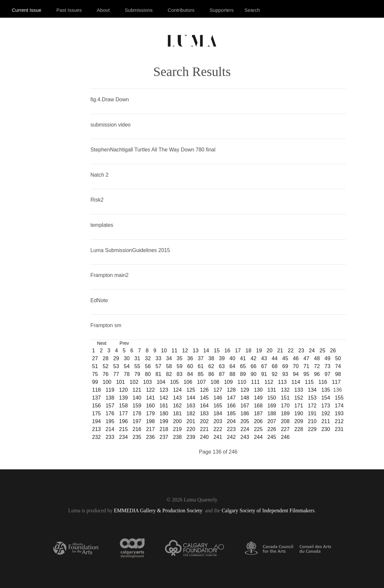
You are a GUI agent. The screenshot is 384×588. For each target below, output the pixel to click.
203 (218, 421)
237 (164, 437)
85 (201, 374)
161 (164, 406)
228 (299, 429)
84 (190, 374)
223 (231, 429)
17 (238, 351)
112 (269, 382)
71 (306, 366)
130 (258, 390)
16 (227, 351)
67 (264, 366)
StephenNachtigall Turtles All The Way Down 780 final (153, 150)
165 (218, 406)
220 (191, 429)
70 (296, 366)
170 (285, 406)
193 (339, 413)
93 (285, 374)
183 (204, 413)
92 (275, 374)
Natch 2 (99, 175)
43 (264, 358)
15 (217, 351)
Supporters (222, 10)
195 (110, 421)
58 (169, 366)
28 (106, 358)
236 (151, 437)
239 (191, 437)
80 (148, 374)
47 (306, 358)
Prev (124, 343)
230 (326, 429)
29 (116, 358)
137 (96, 398)
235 (137, 437)
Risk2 (97, 200)
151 (285, 398)
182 (191, 413)
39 (222, 358)
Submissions (139, 10)
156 (96, 406)
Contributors (181, 10)
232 (96, 437)
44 (275, 358)
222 (218, 429)
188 (272, 413)
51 (95, 366)
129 (245, 390)
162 (177, 406)
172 (312, 406)
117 (336, 382)
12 (185, 351)
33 (159, 358)
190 (299, 413)
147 (231, 398)
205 (245, 421)
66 (254, 366)
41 (243, 358)
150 (272, 398)
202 (204, 421)
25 (322, 351)
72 (317, 366)
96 (317, 374)
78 (127, 374)
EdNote (99, 300)
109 (229, 382)
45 (285, 358)
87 (222, 374)
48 (317, 358)
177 (123, 413)
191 (312, 413)
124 (177, 390)
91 (264, 374)
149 (258, 398)
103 (148, 382)
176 (110, 413)
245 (272, 437)
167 (245, 406)
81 (159, 374)
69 (285, 366)
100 (107, 382)
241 (218, 437)
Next (102, 343)
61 (201, 366)
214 (110, 429)
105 (174, 382)
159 (137, 406)
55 (137, 366)
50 (338, 358)
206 (258, 421)
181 (177, 413)
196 (123, 421)
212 (339, 421)
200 (177, 421)
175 (96, 413)
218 (164, 429)
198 (151, 421)
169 (272, 406)
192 (326, 413)
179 (151, 413)
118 (96, 390)
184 (218, 413)
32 (148, 358)
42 (254, 358)
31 (137, 358)
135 (326, 390)
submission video (111, 125)
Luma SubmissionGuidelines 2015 (130, 250)
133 (299, 390)
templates (102, 225)
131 (272, 390)
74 (338, 366)
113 (282, 382)
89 (243, 374)
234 (123, 437)
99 (95, 382)
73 (328, 366)
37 (201, 358)
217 (151, 429)
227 (285, 429)
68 (275, 366)
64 (232, 366)
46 (296, 358)
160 (151, 406)
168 (258, 406)
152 (299, 398)
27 (95, 358)
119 (110, 390)
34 (169, 358)
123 (164, 390)
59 (180, 366)
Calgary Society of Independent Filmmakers (268, 510)
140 (137, 398)
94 (296, 374)
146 (218, 398)
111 (255, 382)
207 (272, 421)
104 (161, 382)
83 (180, 374)
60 (190, 366)
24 (312, 351)
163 (191, 406)
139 (123, 398)
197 (137, 421)
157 (110, 406)
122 (151, 390)
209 (299, 421)
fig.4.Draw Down (110, 99)
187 (258, 413)
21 (280, 351)
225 (258, 429)
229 (312, 429)
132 (285, 390)
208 (285, 421)
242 (231, 437)
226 (272, 429)
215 (123, 429)
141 (151, 398)
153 (312, 398)
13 (196, 351)
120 (123, 390)
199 (164, 421)
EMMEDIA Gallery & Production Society (159, 510)
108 (215, 382)
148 (245, 398)
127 (218, 390)
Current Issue (27, 10)
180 (164, 413)
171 (299, 406)
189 (285, 413)
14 (206, 351)
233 (110, 437)
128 (231, 390)
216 (137, 429)
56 (148, 366)
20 (270, 351)
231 (339, 429)
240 (204, 437)
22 (291, 351)
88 (232, 374)
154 (326, 398)
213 (96, 429)
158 (123, 406)
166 (231, 406)
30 (127, 358)
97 (328, 374)
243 (245, 437)
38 (211, 358)
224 (245, 429)
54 (127, 366)
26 (333, 351)
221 (204, 429)
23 (301, 351)
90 (254, 374)
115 (309, 382)
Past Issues (69, 10)
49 (328, 358)
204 (231, 421)
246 (285, 437)
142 (164, 398)
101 (120, 382)
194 (96, 421)
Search (252, 10)
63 (222, 366)
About (103, 10)
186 (245, 413)
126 (204, 390)
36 (190, 358)
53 (116, 366)
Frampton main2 (110, 275)
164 (204, 406)
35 (180, 358)
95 (306, 374)
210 (312, 421)
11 (175, 351)
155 (339, 398)
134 (312, 390)
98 (338, 374)
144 (191, 398)
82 (169, 374)
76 (106, 374)
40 (232, 358)
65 (243, 366)
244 (258, 437)
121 (137, 390)
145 (204, 398)
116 (323, 382)
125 (191, 390)
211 (326, 421)
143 (177, 398)
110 (242, 382)
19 (259, 351)
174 (339, 406)
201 (191, 421)
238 (177, 437)
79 (137, 374)
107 (201, 382)
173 (326, 406)
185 (231, 413)
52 (106, 366)
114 (296, 382)
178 (137, 413)
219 (177, 429)
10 (164, 351)
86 (211, 374)
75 (95, 374)
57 (159, 366)
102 (134, 382)
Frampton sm (106, 325)
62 (211, 366)
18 (248, 351)
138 (110, 398)
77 (116, 374)
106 (188, 382)
